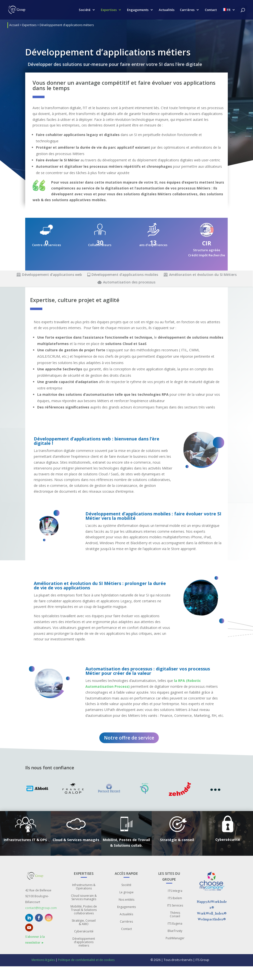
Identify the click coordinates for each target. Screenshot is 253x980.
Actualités (167, 10)
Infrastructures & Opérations (84, 887)
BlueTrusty (175, 931)
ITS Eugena (175, 924)
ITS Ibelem (175, 898)
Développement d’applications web (49, 275)
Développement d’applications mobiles (123, 275)
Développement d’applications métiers (84, 942)
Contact (211, 10)
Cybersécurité (84, 932)
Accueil (14, 25)
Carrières (187, 10)
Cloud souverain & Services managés (84, 898)
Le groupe (126, 892)
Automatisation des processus (126, 282)
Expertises (109, 10)
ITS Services (175, 906)
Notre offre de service (129, 738)
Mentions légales (43, 960)
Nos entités (126, 900)
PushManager (175, 938)
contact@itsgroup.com (41, 908)
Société (85, 10)
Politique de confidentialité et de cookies (86, 960)
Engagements (138, 10)
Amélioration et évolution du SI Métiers (200, 275)
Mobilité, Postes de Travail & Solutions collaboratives (84, 910)
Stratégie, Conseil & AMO (84, 923)
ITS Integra (175, 891)
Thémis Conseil (175, 915)
